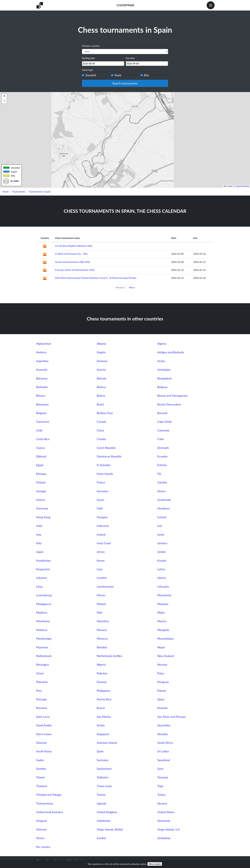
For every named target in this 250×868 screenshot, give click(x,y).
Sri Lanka (163, 751)
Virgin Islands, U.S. (169, 829)
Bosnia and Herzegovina (173, 396)
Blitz (146, 75)
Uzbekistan (104, 821)
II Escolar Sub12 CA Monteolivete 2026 (75, 270)
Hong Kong (43, 517)
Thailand (42, 786)
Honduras (164, 508)
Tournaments (19, 192)
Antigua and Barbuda (171, 352)
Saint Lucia (43, 717)
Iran (160, 526)
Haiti (100, 508)
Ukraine (162, 803)
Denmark (163, 448)
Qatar (161, 699)
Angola (101, 352)
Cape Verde (165, 422)
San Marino (104, 717)
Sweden (41, 769)
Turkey (162, 795)
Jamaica (162, 543)
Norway (162, 664)
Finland (41, 482)
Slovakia (162, 734)
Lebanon (42, 578)
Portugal (41, 699)
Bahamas (42, 378)
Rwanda (162, 708)
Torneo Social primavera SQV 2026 (73, 262)
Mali (99, 612)
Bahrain (102, 378)
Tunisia (101, 795)
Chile (39, 430)
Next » (132, 287)
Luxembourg (44, 595)
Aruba (161, 361)
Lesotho (102, 578)
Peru (39, 691)
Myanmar (42, 647)
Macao (101, 595)
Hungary (102, 517)
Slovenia (41, 743)
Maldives (42, 612)
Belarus (101, 387)
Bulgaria (41, 413)
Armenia (102, 361)
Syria (160, 769)
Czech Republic (106, 448)
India (39, 526)
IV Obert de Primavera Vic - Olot (71, 254)
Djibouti (41, 456)
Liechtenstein (105, 586)
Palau (161, 673)
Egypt (40, 465)
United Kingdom (107, 812)
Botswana (42, 404)
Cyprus (41, 448)
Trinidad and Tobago (49, 795)
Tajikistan (103, 777)
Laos (100, 569)
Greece (41, 500)
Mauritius (103, 621)
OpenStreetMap (242, 186)
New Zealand (166, 656)
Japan (40, 552)
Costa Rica (43, 439)
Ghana (161, 491)
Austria (101, 370)
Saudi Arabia (44, 725)
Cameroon (43, 422)
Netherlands (44, 656)
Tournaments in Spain (40, 192)
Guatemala (164, 500)
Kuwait (162, 560)
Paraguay (163, 682)
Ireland (101, 534)
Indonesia (103, 526)
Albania (101, 344)
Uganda (102, 803)
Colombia (163, 430)
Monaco (102, 630)
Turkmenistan (45, 803)
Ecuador (162, 456)
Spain (100, 751)
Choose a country (91, 46)
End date (130, 58)
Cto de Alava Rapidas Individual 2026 (74, 246)
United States (166, 812)
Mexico (162, 621)
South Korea (44, 751)
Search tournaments (125, 83)
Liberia (162, 578)
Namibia (102, 647)
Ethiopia (41, 474)
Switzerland (104, 769)
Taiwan (41, 777)
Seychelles (164, 725)
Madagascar (44, 604)
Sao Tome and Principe (172, 717)
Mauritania (43, 621)
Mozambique (165, 638)
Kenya (101, 560)
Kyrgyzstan (43, 569)
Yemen (40, 838)
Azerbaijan (164, 370)
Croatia (101, 439)
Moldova (42, 630)
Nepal (161, 647)
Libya (39, 586)
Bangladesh (165, 378)
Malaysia (163, 604)
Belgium (162, 387)
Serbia (101, 725)
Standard (91, 75)
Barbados (42, 387)
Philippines (104, 691)
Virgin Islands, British (110, 829)
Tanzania (163, 777)
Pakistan (102, 673)
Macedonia (164, 595)
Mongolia (163, 630)
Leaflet (228, 186)
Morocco (102, 638)
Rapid (118, 75)
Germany (103, 491)
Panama (102, 682)
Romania (42, 708)
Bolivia (101, 396)
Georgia (41, 491)
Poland (162, 691)
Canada (101, 422)
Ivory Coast (104, 543)
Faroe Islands (105, 474)
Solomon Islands (107, 743)
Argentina (42, 361)
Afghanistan (44, 344)
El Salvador (104, 465)
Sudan (40, 760)
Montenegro (44, 638)
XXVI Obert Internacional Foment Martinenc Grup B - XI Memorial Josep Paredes (96, 278)
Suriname (103, 760)
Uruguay (42, 821)
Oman (40, 673)
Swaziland (164, 760)
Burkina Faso (105, 413)
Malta (161, 612)
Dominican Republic (109, 456)
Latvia (161, 569)
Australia (42, 370)
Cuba (161, 439)
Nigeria (101, 664)
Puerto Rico (104, 699)
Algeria (162, 344)
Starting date (88, 58)
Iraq (39, 534)
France (101, 482)
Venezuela (164, 821)
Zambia (101, 838)
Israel (161, 534)
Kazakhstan (43, 560)
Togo (160, 786)
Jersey (101, 552)
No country (43, 847)
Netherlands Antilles (110, 656)
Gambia (162, 482)
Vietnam (41, 829)
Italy (39, 543)
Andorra (41, 352)
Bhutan (41, 396)
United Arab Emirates (50, 812)
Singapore (103, 734)
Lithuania (163, 586)
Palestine (42, 682)
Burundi (162, 413)
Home (6, 192)
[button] (4, 96)
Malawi (101, 604)
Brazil (100, 404)
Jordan (162, 552)
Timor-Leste (104, 786)
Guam (101, 500)
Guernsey (42, 508)
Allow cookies (155, 864)
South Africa (165, 743)
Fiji (159, 474)
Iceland (162, 517)
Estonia (162, 465)
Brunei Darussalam (169, 404)
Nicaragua (42, 664)
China (100, 430)
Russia (101, 708)
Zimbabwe (164, 838)
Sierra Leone (44, 734)
